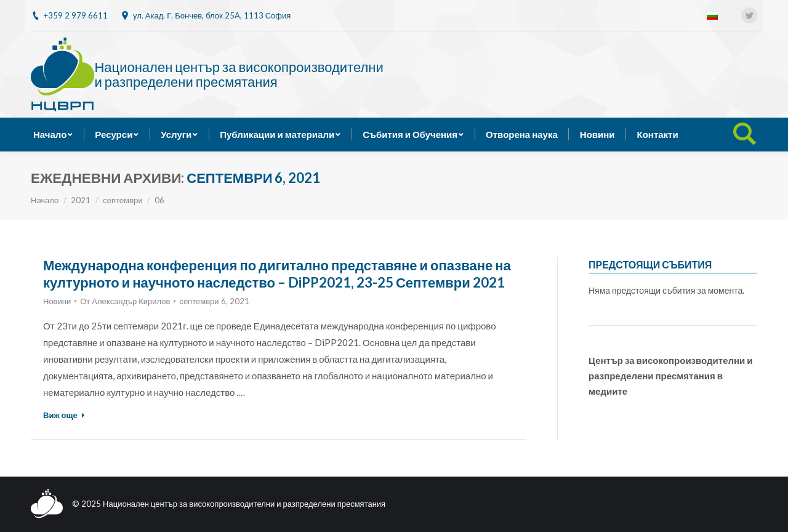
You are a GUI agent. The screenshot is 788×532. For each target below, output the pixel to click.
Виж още (64, 415)
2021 (81, 200)
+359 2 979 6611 (76, 15)
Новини (57, 301)
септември (123, 200)
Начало (45, 200)
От (125, 301)
